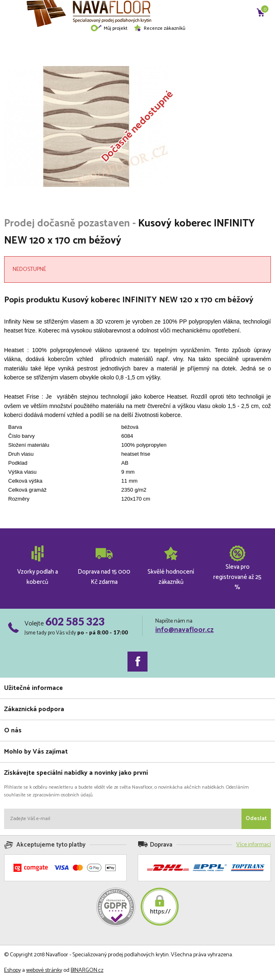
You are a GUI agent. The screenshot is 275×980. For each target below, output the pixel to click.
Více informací (254, 845)
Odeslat (256, 819)
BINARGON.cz (87, 970)
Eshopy (12, 970)
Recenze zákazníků (159, 28)
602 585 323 (75, 621)
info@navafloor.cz (184, 630)
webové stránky (44, 970)
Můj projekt (109, 28)
